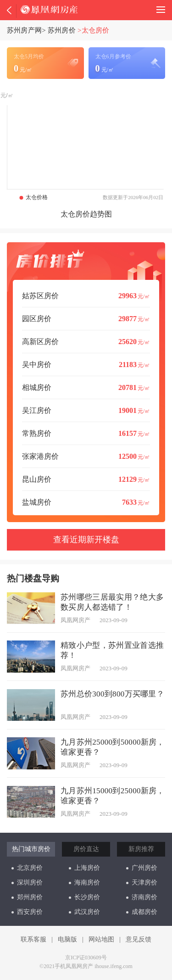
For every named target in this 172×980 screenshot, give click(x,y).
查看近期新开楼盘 (86, 540)
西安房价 (27, 912)
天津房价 (142, 883)
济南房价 (142, 897)
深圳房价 (27, 883)
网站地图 (101, 939)
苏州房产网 (24, 30)
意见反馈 (139, 939)
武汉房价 (84, 912)
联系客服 (33, 939)
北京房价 (27, 868)
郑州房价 (27, 897)
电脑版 (67, 939)
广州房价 (142, 868)
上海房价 (84, 868)
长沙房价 (84, 897)
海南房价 (84, 883)
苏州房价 (62, 30)
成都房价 (142, 912)
